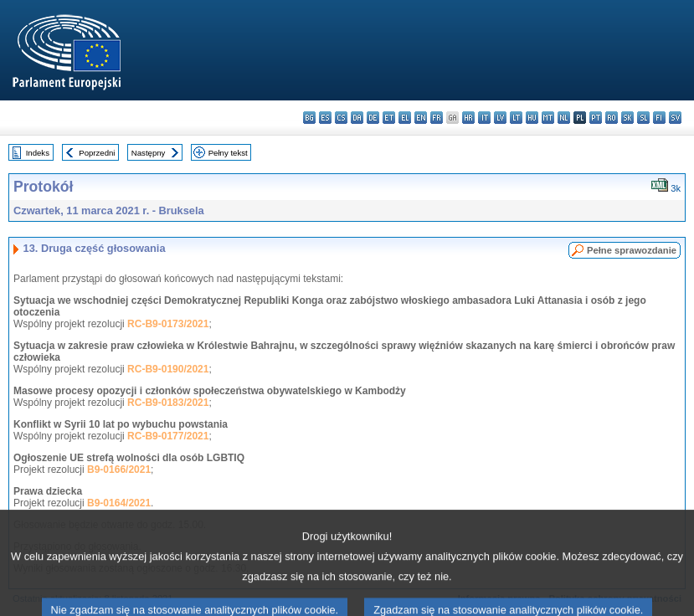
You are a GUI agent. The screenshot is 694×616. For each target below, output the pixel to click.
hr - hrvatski (468, 118)
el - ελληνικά (405, 118)
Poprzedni (97, 153)
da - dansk (357, 118)
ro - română (612, 118)
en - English (421, 118)
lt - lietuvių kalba (516, 118)
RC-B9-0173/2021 (168, 324)
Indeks (38, 153)
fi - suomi (659, 118)
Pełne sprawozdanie (632, 250)
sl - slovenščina (643, 118)
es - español (325, 118)
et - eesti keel (389, 118)
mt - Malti (548, 118)
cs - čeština (341, 118)
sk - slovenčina (627, 118)
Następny (149, 153)
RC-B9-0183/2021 (168, 403)
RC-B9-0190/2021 (168, 369)
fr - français (437, 118)
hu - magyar (532, 118)
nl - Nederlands (564, 118)
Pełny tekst (228, 153)
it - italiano (484, 118)
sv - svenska (675, 118)
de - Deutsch (373, 118)
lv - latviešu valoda (500, 118)
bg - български (309, 118)
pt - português (596, 118)
